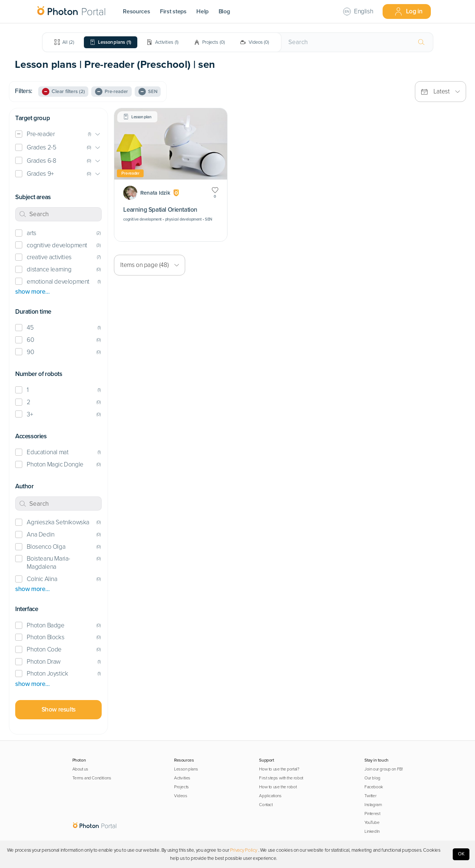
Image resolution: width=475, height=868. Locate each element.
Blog (224, 11)
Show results (59, 709)
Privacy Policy (244, 850)
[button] (58, 134)
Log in (408, 11)
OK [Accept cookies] (461, 854)
